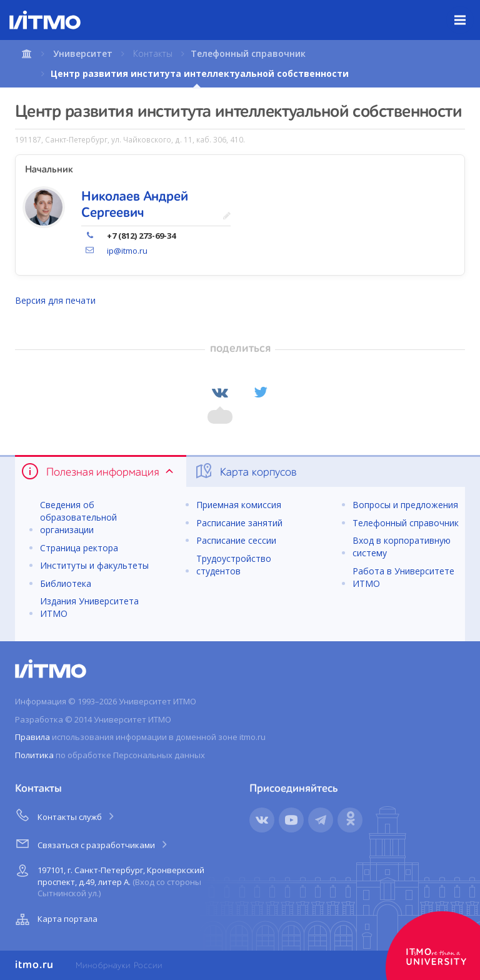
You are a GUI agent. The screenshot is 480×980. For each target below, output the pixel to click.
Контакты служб (66, 815)
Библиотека (66, 583)
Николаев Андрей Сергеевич (135, 205)
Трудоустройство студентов (234, 565)
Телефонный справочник (248, 53)
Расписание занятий (239, 523)
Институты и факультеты (94, 565)
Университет (83, 53)
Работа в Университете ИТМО (403, 577)
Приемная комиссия (239, 505)
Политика (34, 755)
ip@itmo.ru (127, 251)
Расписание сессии (236, 540)
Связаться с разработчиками (92, 843)
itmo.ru (34, 965)
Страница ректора (79, 548)
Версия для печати (55, 300)
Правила (32, 737)
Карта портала (55, 919)
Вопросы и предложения (405, 505)
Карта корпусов (245, 471)
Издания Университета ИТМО (89, 607)
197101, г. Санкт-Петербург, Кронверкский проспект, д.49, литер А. (108, 880)
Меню (467, 11)
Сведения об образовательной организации (78, 517)
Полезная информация (98, 471)
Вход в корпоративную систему (402, 547)
